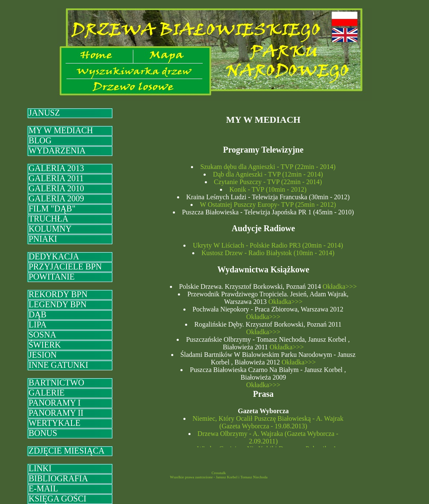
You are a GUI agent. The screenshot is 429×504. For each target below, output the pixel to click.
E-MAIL (43, 488)
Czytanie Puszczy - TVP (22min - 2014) (268, 182)
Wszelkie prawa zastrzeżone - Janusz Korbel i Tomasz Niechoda (219, 477)
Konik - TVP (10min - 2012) (268, 189)
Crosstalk (219, 473)
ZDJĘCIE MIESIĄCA (67, 451)
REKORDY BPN (58, 294)
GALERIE (47, 393)
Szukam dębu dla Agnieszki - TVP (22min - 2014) (268, 167)
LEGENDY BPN (58, 304)
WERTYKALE (54, 423)
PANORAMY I (55, 403)
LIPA (38, 325)
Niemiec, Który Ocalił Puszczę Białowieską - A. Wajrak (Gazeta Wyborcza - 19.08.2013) (268, 422)
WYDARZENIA (57, 150)
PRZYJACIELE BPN (65, 267)
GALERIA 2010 (56, 188)
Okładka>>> (339, 286)
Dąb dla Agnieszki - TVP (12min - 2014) (268, 174)
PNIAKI (43, 239)
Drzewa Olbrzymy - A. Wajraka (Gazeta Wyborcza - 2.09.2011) (268, 437)
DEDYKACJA (54, 256)
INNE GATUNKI (58, 365)
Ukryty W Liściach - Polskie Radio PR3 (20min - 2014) (268, 245)
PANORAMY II (56, 413)
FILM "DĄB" (52, 208)
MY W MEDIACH (61, 130)
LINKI (40, 468)
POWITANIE (52, 277)
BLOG (40, 140)
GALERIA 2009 (56, 198)
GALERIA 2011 (56, 178)
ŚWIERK (45, 345)
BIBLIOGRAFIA (58, 478)
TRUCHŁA (48, 219)
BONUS (43, 433)
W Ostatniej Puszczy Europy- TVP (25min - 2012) (268, 205)
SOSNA (42, 335)
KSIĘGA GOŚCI (57, 499)
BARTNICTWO (56, 383)
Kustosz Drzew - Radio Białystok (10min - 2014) (268, 253)
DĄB (37, 314)
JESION (43, 355)
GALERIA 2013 (56, 168)
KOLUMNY (50, 229)
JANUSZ (44, 113)
